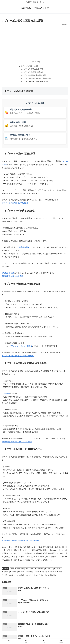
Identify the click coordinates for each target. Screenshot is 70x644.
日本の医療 (52, 573)
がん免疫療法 (20, 570)
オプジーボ (29, 570)
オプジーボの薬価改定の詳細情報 (15, 204)
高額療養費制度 (23, 248)
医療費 (36, 573)
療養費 (5, 576)
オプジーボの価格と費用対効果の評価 (35, 82)
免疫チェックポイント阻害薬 (21, 347)
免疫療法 (5, 573)
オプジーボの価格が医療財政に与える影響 (37, 79)
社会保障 (6, 395)
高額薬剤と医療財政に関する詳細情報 (17, 443)
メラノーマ (58, 570)
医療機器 (29, 573)
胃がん (42, 576)
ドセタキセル (39, 570)
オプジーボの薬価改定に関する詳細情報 (18, 357)
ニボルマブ (49, 570)
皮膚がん (12, 576)
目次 (32, 62)
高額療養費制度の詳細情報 (12, 277)
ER (12, 570)
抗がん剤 (44, 573)
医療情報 (5, 570)
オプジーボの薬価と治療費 (29, 66)
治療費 (60, 573)
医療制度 (21, 573)
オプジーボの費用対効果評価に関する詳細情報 (20, 542)
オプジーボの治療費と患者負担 (33, 73)
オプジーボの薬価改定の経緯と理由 (34, 76)
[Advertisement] (35, 41)
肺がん (35, 576)
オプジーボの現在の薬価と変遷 (33, 69)
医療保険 (13, 573)
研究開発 (20, 576)
